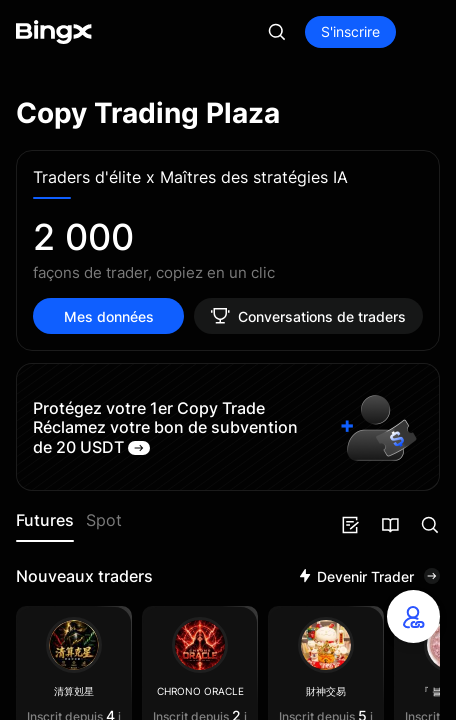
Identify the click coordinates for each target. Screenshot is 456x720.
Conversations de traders (308, 316)
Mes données (109, 316)
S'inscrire (350, 31)
